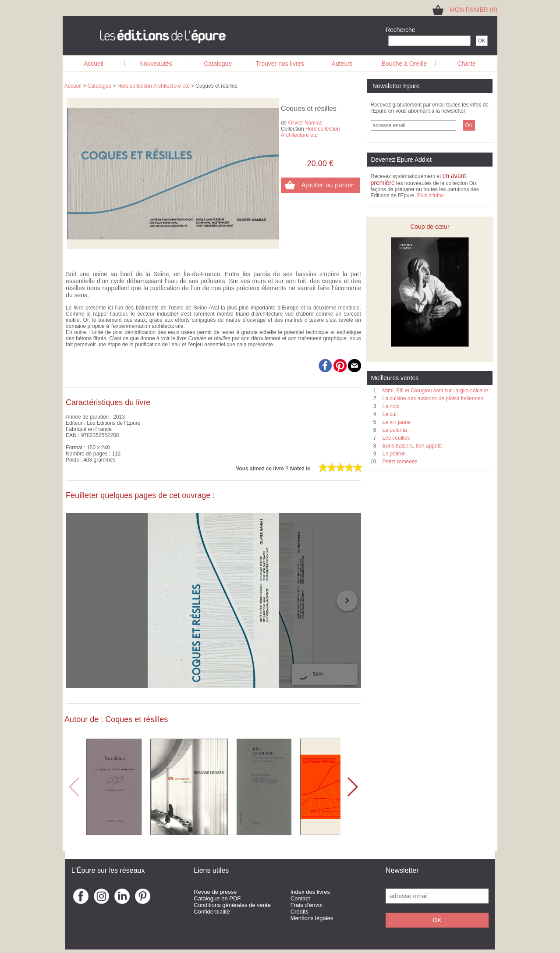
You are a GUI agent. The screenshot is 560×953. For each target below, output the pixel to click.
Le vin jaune (397, 422)
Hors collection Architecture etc (154, 86)
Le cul (390, 414)
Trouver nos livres (280, 64)
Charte (466, 64)
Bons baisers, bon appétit (412, 446)
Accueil (94, 64)
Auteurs (342, 64)
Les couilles (396, 438)
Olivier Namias (305, 123)
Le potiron (394, 454)
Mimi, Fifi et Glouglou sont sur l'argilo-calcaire (436, 391)
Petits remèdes (400, 462)
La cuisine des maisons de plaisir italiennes (433, 398)
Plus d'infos (431, 196)
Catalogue (218, 64)
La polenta (395, 430)
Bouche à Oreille (404, 64)
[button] (352, 787)
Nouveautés (156, 64)
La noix (391, 406)
